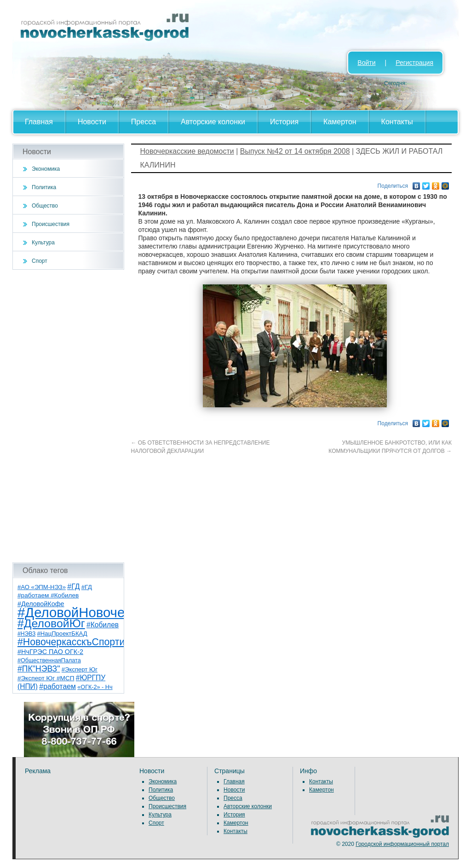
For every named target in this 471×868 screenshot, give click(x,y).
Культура (43, 243)
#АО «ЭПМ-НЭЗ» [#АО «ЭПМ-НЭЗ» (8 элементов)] (42, 587)
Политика (44, 187)
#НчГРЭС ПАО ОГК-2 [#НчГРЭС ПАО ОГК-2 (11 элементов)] (50, 652)
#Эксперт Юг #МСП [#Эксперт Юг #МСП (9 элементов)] (46, 678)
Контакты (397, 122)
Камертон (340, 122)
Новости (92, 122)
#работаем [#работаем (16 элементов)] (57, 686)
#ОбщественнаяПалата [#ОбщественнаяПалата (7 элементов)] (49, 660)
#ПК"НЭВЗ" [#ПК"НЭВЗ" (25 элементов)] (39, 669)
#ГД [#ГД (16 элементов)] (73, 587)
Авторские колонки (213, 122)
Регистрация (414, 63)
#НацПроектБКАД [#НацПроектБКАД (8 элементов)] (62, 634)
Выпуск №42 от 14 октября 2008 (295, 151)
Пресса (144, 122)
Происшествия (51, 224)
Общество (45, 206)
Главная (39, 122)
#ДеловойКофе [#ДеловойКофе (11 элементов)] (41, 604)
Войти (366, 63)
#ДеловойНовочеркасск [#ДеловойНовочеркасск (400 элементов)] (91, 612)
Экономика (46, 169)
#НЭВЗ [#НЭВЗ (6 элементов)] (26, 634)
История (284, 122)
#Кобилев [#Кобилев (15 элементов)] (103, 625)
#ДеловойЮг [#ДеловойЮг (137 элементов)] (51, 623)
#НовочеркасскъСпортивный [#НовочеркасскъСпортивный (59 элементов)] (83, 642)
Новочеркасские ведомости (187, 151)
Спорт (40, 261)
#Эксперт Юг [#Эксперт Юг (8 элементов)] (80, 669)
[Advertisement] (68, 416)
